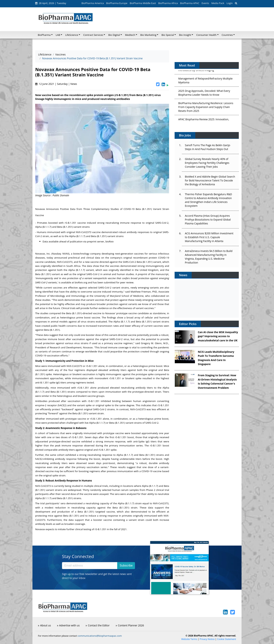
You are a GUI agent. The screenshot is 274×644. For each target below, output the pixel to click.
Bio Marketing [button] (148, 35)
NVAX (65, 254)
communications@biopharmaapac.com (100, 636)
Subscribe (126, 565)
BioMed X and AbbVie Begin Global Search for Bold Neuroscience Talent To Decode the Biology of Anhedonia (210, 180)
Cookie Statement (227, 639)
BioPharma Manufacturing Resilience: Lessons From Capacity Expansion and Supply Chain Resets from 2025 (206, 108)
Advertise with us (68, 625)
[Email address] (90, 566)
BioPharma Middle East (143, 3)
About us (44, 625)
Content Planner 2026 (130, 625)
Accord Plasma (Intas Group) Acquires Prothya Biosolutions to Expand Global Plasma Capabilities (208, 220)
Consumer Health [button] (206, 35)
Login (230, 3)
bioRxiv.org (81, 282)
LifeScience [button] (72, 35)
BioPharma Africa (168, 3)
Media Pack (218, 3)
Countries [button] (227, 35)
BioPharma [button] (44, 35)
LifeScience (45, 54)
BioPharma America (93, 3)
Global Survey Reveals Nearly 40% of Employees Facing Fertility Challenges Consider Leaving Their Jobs (207, 163)
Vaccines (61, 54)
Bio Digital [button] (114, 35)
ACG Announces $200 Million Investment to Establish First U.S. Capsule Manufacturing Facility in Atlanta (209, 237)
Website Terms (189, 639)
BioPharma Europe (117, 3)
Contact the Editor (98, 625)
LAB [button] (58, 35)
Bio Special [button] (168, 35)
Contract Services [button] (93, 35)
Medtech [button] (130, 35)
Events (205, 3)
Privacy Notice (207, 639)
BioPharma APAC (190, 3)
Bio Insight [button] (185, 35)
